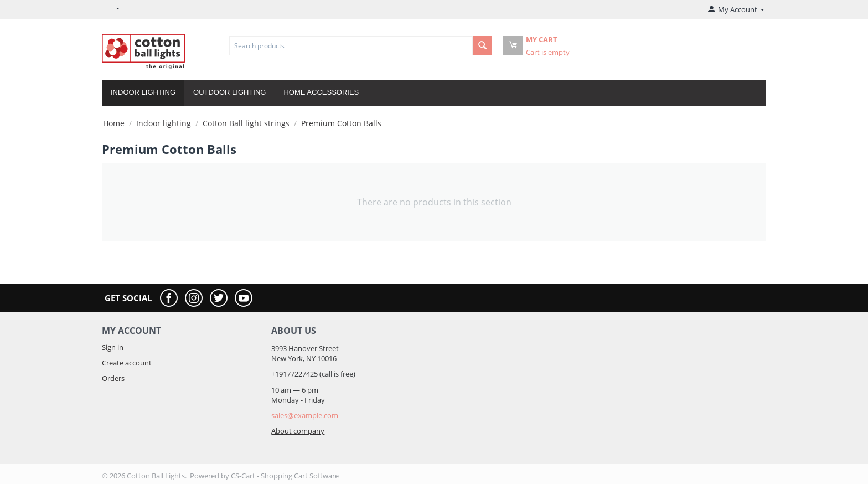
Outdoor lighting (229, 92)
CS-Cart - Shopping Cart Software (285, 476)
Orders (113, 378)
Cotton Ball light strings (246, 123)
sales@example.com (305, 415)
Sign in (113, 347)
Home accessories (321, 92)
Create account (127, 363)
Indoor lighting (143, 92)
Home (114, 123)
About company (298, 431)
